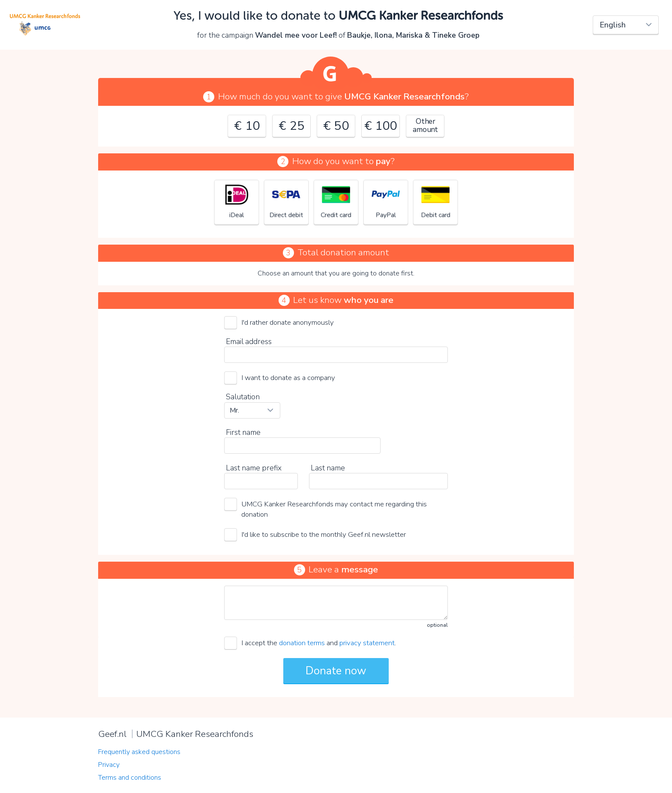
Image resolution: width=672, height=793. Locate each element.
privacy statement (367, 643)
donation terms (302, 643)
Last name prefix (254, 468)
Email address (249, 341)
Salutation (243, 397)
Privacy (109, 765)
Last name (328, 468)
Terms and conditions (130, 778)
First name (243, 432)
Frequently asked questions (139, 752)
